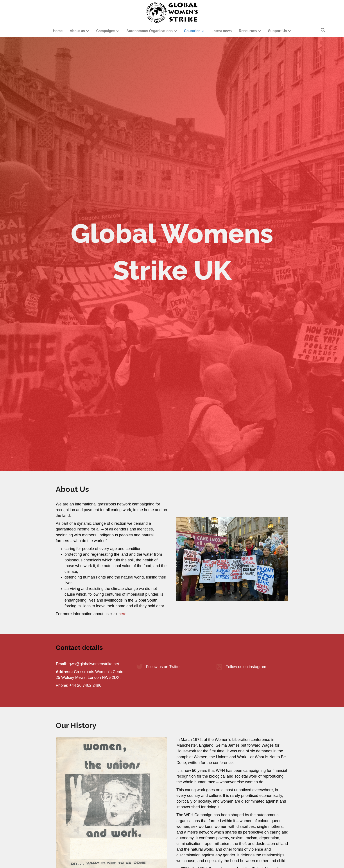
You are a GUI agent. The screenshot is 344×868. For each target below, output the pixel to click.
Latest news (222, 31)
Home (58, 31)
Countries (192, 31)
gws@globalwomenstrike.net (94, 664)
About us (77, 31)
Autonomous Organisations (150, 31)
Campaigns (106, 31)
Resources (248, 31)
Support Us (278, 31)
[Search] (323, 30)
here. (123, 614)
